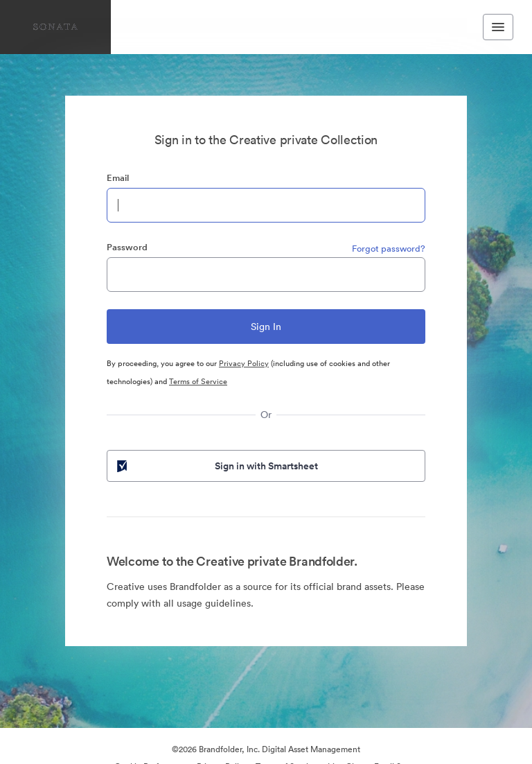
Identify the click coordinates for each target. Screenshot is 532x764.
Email (118, 178)
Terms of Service (198, 381)
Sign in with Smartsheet (216, 466)
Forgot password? (389, 249)
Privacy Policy (244, 363)
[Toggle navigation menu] (498, 27)
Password (127, 247)
